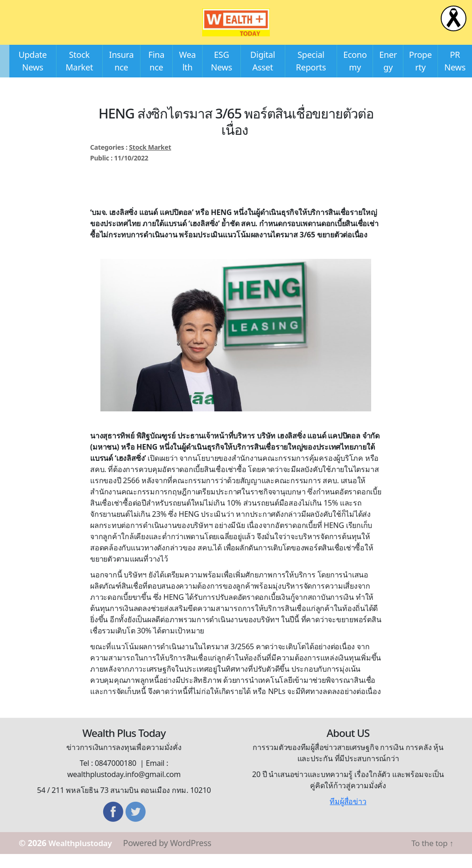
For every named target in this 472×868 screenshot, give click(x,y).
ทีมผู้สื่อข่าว (348, 815)
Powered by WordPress (173, 857)
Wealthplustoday (83, 857)
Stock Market (150, 161)
